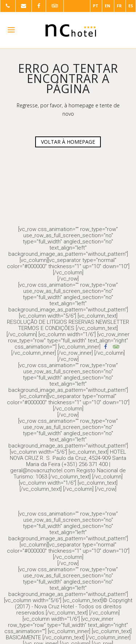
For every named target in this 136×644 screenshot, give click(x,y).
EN (108, 6)
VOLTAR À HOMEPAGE (68, 142)
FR (119, 6)
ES (131, 6)
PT (96, 6)
